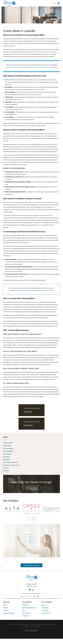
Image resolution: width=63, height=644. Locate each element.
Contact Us (26, 616)
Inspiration (26, 605)
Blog (24, 610)
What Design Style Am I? (29, 608)
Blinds (5, 605)
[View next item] (34, 519)
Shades (5, 608)
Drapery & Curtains (9, 613)
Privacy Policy (46, 613)
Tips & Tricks (26, 613)
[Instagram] (33, 590)
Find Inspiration (28, 425)
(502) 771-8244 (12, 67)
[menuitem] (31, 443)
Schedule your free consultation (24, 290)
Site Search (45, 610)
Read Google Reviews (32, 488)
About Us (44, 605)
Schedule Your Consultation (32, 565)
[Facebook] (30, 590)
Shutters (6, 610)
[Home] (9, 3)
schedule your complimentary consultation (38, 67)
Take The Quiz (28, 412)
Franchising (45, 608)
